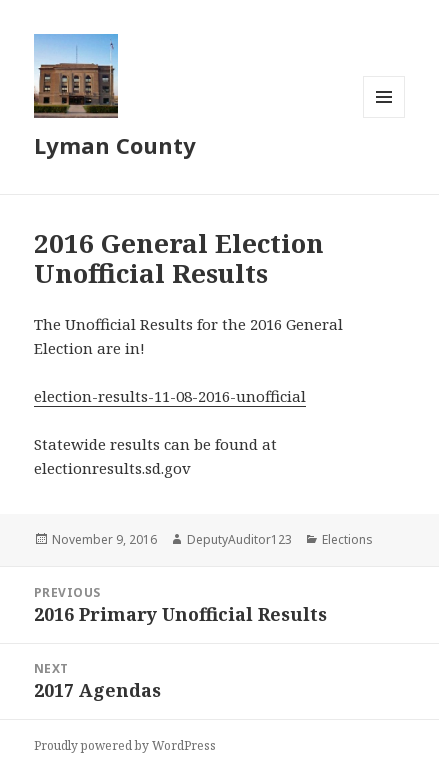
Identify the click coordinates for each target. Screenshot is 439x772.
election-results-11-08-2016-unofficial (170, 396)
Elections (347, 539)
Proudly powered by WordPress (125, 745)
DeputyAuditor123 (239, 539)
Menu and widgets (384, 117)
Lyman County (115, 145)
